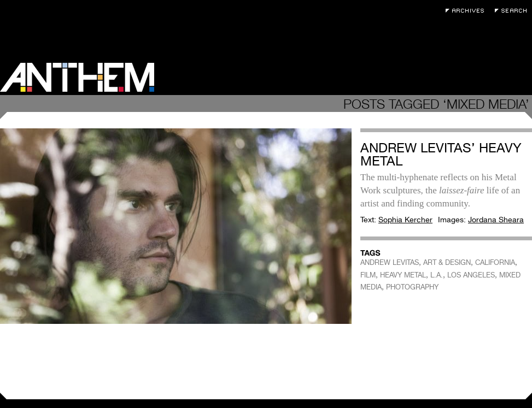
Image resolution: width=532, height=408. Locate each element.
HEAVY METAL (403, 275)
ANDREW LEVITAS (390, 262)
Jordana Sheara (496, 220)
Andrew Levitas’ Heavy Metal (441, 154)
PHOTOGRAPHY (412, 287)
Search (513, 11)
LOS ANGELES (471, 275)
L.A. (437, 275)
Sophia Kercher (405, 220)
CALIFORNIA (495, 262)
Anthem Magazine (77, 77)
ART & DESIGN (447, 262)
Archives (467, 11)
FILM (368, 275)
